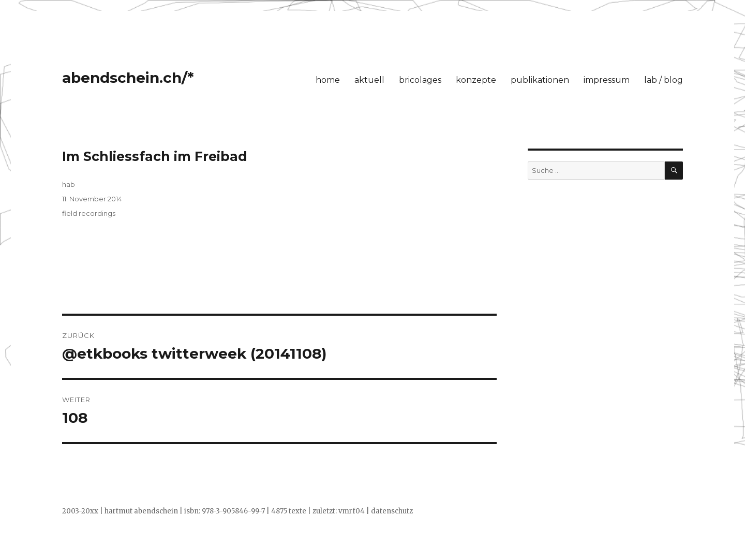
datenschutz (392, 511)
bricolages (420, 80)
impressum (607, 80)
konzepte (476, 80)
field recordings (89, 213)
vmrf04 (352, 511)
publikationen (540, 80)
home (328, 80)
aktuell (369, 80)
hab (69, 184)
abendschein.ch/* (128, 78)
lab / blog (664, 80)
